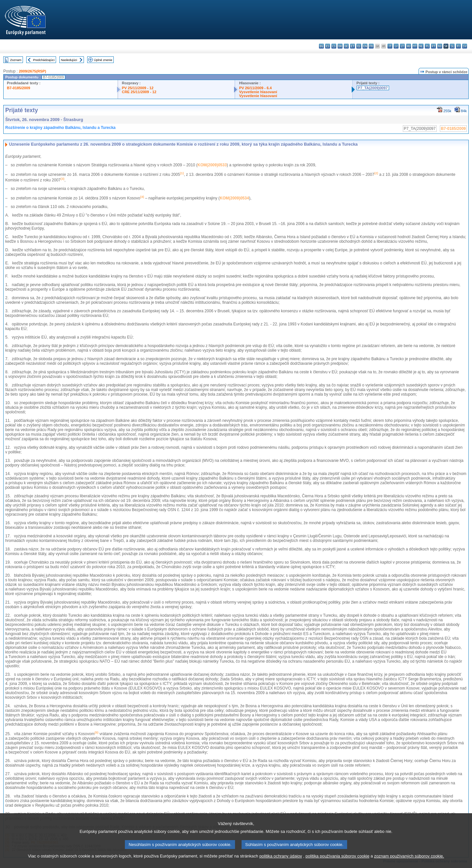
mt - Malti (415, 46)
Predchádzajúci (44, 60)
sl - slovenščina (452, 46)
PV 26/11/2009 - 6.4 (255, 88)
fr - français (371, 46)
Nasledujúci (69, 60)
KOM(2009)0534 (234, 198)
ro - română (440, 46)
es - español (328, 46)
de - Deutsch (346, 46)
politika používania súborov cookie (337, 863)
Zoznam (16, 60)
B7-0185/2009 (19, 88)
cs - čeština (334, 46)
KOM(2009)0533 (212, 165)
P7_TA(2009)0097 (373, 88)
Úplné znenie (103, 60)
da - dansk (340, 46)
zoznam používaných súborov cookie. (409, 863)
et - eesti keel (353, 46)
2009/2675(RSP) (32, 71)
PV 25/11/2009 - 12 (138, 88)
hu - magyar (409, 46)
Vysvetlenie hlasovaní (258, 92)
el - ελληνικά (359, 46)
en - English (365, 46)
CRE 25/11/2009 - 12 (139, 92)
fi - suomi (458, 46)
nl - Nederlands (421, 46)
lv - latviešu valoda (396, 46)
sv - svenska (465, 46)
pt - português (433, 46)
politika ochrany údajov (281, 863)
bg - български (321, 46)
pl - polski (427, 46)
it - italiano (390, 46)
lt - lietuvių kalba (402, 46)
